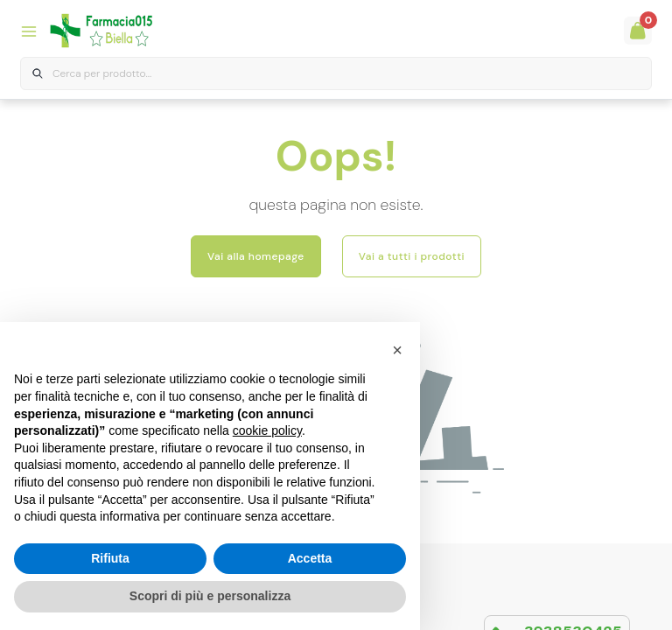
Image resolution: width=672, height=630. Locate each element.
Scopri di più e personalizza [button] (210, 596)
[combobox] (336, 74)
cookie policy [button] (267, 430)
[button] (397, 350)
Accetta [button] (310, 558)
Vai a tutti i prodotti (412, 256)
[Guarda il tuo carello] (638, 31)
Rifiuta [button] (110, 558)
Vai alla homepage (256, 256)
